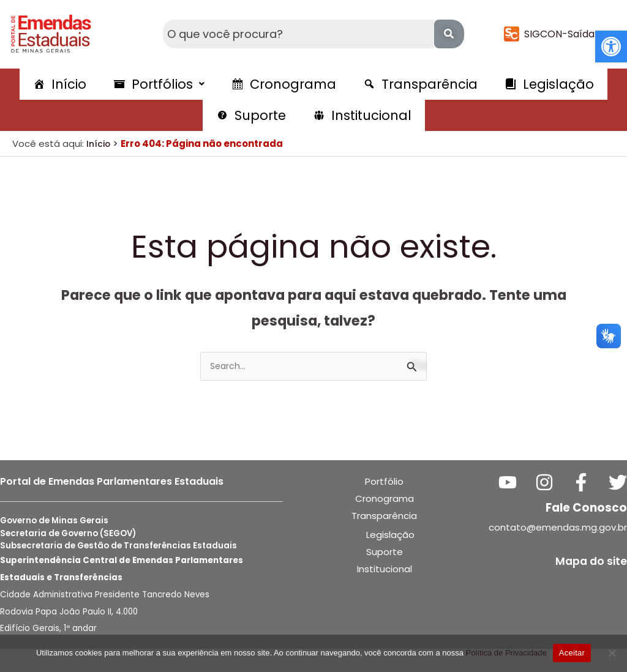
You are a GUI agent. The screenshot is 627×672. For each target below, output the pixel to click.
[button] (611, 47)
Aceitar (572, 653)
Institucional (385, 592)
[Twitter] (618, 506)
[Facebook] (586, 506)
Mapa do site (588, 584)
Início (99, 166)
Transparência (384, 539)
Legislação (390, 558)
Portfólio (384, 505)
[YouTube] (522, 506)
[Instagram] (554, 506)
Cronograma (385, 522)
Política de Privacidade (506, 653)
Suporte (385, 575)
